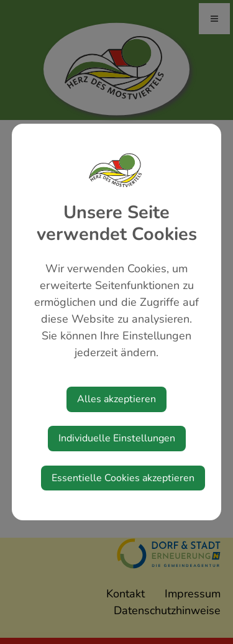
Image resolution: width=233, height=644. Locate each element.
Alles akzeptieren (116, 399)
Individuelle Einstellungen (117, 438)
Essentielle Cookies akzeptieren (123, 478)
